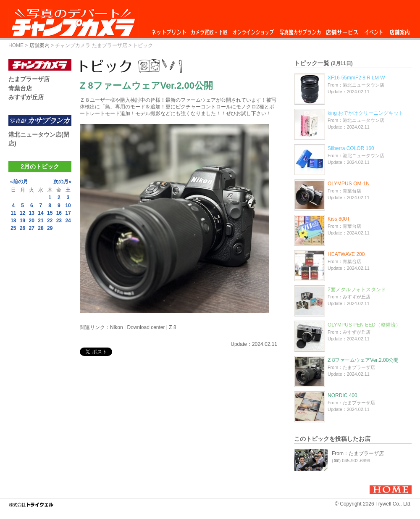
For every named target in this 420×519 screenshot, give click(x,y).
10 (68, 205)
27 (32, 228)
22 (50, 221)
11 (13, 213)
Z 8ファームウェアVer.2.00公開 (363, 360)
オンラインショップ (253, 30)
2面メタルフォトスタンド (357, 290)
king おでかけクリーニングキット (366, 113)
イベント (374, 30)
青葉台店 (20, 88)
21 (41, 221)
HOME (16, 45)
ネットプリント (170, 30)
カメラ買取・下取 (210, 30)
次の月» (62, 182)
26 (22, 228)
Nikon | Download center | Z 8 (143, 327)
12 (22, 213)
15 (50, 213)
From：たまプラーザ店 (358, 453)
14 (41, 213)
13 (32, 213)
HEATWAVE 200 (346, 254)
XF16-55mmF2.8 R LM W (356, 78)
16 (59, 213)
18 (13, 221)
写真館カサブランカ (300, 30)
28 (41, 228)
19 (22, 221)
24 (68, 221)
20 (32, 221)
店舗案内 (400, 30)
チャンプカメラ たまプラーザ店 (91, 45)
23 (59, 221)
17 (68, 213)
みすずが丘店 (26, 97)
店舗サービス (342, 30)
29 (50, 228)
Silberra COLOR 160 (351, 148)
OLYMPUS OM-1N (349, 184)
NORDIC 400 (343, 395)
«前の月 (19, 182)
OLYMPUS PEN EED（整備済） (364, 325)
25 (13, 228)
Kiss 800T (339, 219)
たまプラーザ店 (29, 79)
